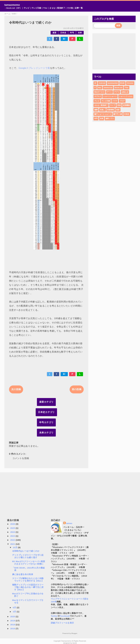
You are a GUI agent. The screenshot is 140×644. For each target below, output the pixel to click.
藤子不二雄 (118, 114)
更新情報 (111, 110)
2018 (13, 625)
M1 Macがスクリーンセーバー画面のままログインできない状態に (29, 563)
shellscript (108, 88)
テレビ (27, 8)
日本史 (63, 33)
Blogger (74, 633)
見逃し (102, 110)
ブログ (122, 101)
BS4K (122, 83)
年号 (72, 33)
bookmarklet (113, 83)
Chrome (130, 83)
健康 (96, 110)
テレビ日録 (36, 8)
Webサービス (100, 92)
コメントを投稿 (21, 458)
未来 (80, 33)
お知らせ (125, 92)
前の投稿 (77, 389)
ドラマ (115, 101)
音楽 (119, 105)
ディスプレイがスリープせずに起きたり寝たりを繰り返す (28, 556)
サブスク (98, 96)
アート (109, 92)
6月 (15, 607)
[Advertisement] (114, 51)
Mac (100, 88)
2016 (13, 629)
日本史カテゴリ (46, 412)
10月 (15, 547)
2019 (13, 621)
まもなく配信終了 (57, 8)
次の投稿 (16, 389)
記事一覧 (79, 8)
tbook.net (119, 88)
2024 (13, 532)
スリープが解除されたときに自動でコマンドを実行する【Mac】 (28, 580)
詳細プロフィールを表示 (62, 623)
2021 (13, 544)
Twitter (54, 616)
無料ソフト (110, 118)
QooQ (75, 643)
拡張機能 (126, 105)
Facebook (65, 616)
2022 (13, 540)
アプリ (117, 92)
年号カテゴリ (46, 422)
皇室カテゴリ (46, 402)
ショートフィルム (126, 96)
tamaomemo (12, 5)
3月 (15, 612)
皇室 (54, 33)
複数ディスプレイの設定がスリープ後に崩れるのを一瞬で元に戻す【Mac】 (28, 587)
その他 (70, 8)
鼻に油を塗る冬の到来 (23, 574)
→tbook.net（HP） (13, 8)
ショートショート (110, 96)
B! (64, 39)
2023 (13, 536)
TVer (45, 8)
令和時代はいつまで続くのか (26, 551)
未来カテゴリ (46, 433)
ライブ (113, 105)
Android (102, 83)
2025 (13, 528)
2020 (13, 616)
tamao (69, 523)
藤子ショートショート (103, 114)
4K (95, 83)
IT (95, 88)
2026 (13, 524)
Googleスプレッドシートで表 (34, 68)
